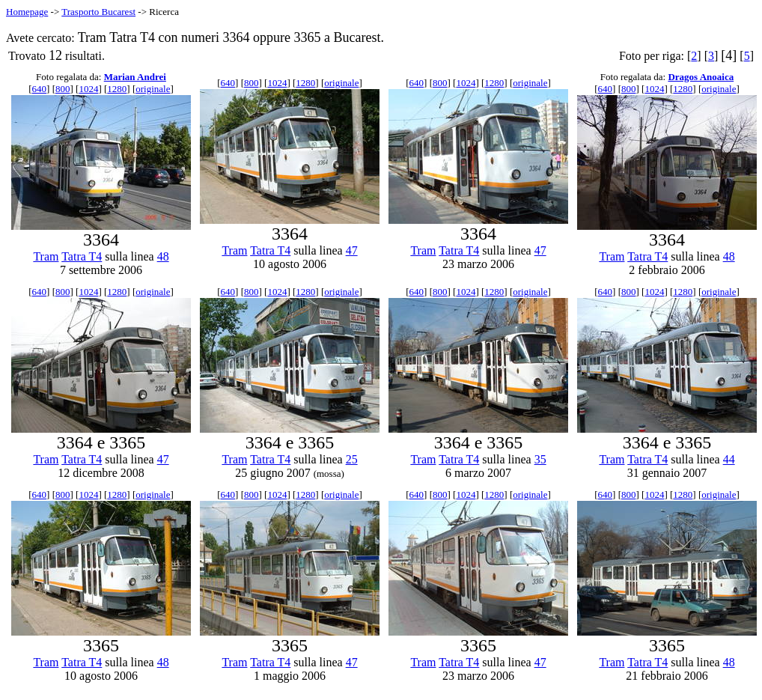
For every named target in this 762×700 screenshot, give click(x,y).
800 (63, 89)
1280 (117, 89)
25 (352, 459)
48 (163, 256)
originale (153, 89)
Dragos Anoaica (701, 77)
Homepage (27, 12)
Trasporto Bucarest (98, 12)
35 (540, 459)
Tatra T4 (82, 256)
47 (352, 250)
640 (40, 89)
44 (729, 459)
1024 (88, 89)
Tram (46, 256)
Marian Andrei (135, 77)
